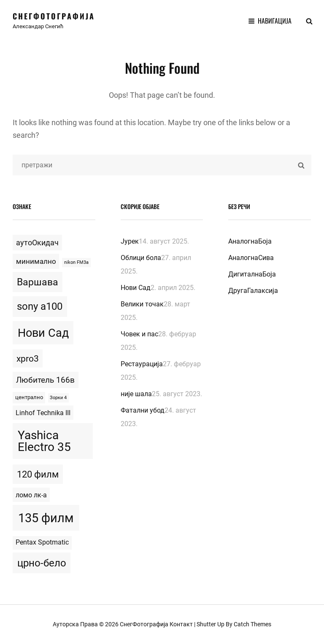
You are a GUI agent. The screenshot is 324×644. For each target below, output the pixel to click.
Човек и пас (139, 334)
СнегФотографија (54, 16)
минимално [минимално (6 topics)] (36, 261)
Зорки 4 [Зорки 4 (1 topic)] (58, 398)
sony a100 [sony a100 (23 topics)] (40, 306)
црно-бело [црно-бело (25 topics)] (42, 563)
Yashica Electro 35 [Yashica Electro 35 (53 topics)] (44, 441)
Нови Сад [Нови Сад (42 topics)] (43, 333)
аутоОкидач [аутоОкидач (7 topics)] (37, 243)
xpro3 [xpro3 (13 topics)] (28, 359)
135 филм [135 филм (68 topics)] (46, 518)
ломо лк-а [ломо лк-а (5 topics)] (31, 495)
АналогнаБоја (250, 241)
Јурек (130, 241)
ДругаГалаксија (253, 291)
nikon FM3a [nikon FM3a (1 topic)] (76, 262)
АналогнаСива (251, 258)
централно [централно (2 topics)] (29, 397)
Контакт (181, 624)
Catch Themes (252, 624)
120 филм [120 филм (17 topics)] (38, 474)
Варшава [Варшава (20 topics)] (38, 282)
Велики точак (142, 304)
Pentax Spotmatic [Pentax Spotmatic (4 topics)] (42, 542)
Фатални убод (143, 410)
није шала (136, 394)
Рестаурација (142, 364)
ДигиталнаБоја (252, 274)
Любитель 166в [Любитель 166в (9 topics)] (45, 380)
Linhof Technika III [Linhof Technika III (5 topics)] (43, 413)
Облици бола (141, 258)
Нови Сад (136, 288)
